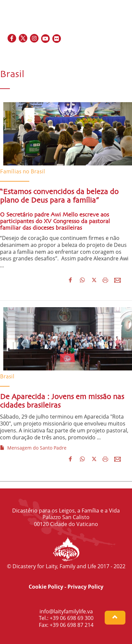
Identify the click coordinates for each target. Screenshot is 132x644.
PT (124, 53)
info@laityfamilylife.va (66, 611)
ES (109, 53)
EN (93, 53)
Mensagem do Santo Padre (33, 448)
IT (117, 53)
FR (101, 53)
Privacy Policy (85, 587)
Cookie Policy (46, 587)
